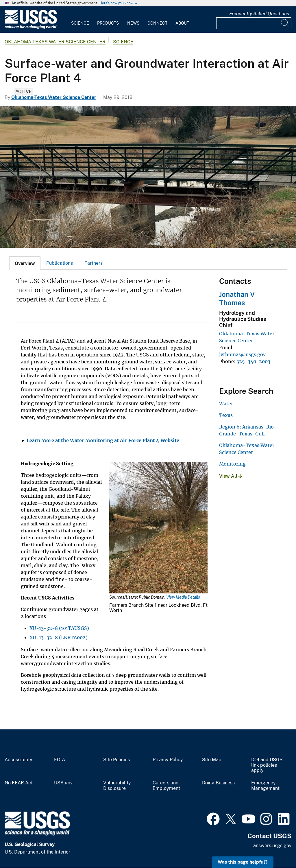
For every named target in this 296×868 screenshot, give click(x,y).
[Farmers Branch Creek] (148, 177)
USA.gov (63, 783)
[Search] (286, 23)
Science (80, 23)
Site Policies (116, 760)
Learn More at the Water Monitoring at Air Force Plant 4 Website (103, 440)
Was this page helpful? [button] (243, 862)
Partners (94, 263)
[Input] (254, 23)
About (182, 23)
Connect (157, 23)
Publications (60, 263)
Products (108, 23)
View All (231, 476)
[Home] (31, 28)
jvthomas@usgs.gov (242, 354)
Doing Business (218, 783)
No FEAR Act (19, 783)
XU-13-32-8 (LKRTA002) (59, 637)
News (133, 23)
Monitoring (232, 464)
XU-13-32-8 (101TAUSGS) (59, 628)
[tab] (25, 263)
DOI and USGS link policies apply (267, 765)
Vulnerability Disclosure (117, 786)
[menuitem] (80, 20)
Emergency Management (265, 786)
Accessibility (18, 760)
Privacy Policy (168, 760)
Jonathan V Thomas (237, 298)
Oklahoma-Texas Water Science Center (55, 42)
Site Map (212, 760)
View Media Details (183, 597)
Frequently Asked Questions (259, 14)
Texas (226, 415)
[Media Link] (158, 528)
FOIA (60, 760)
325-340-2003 (253, 361)
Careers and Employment (166, 786)
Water (226, 404)
